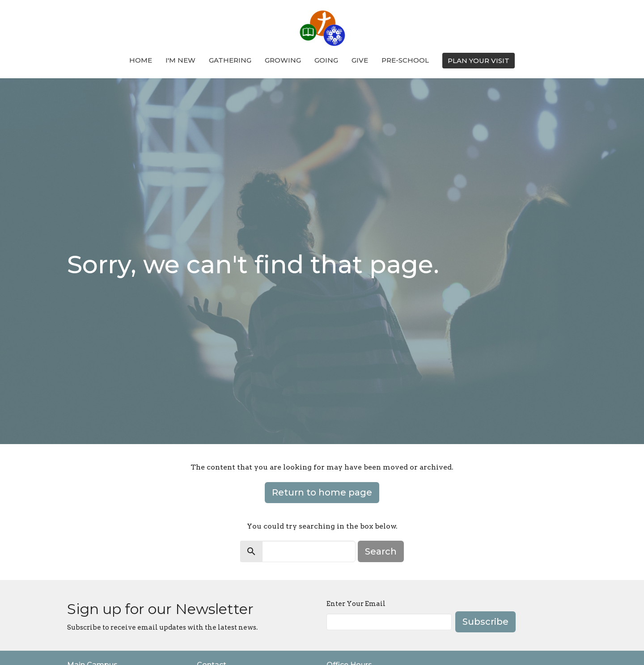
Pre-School (405, 60)
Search (381, 551)
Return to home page (322, 492)
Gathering (230, 60)
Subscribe (485, 622)
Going (326, 60)
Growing (283, 60)
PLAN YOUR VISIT (479, 61)
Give (360, 60)
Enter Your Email (356, 604)
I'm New (180, 60)
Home (141, 60)
